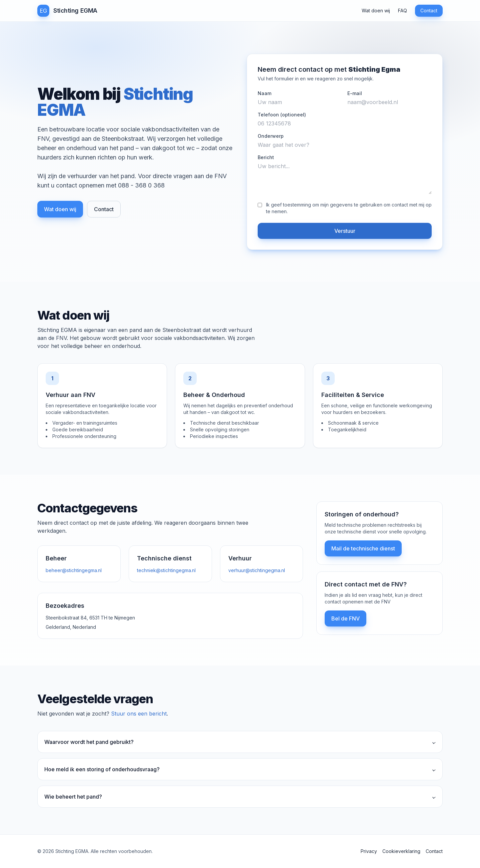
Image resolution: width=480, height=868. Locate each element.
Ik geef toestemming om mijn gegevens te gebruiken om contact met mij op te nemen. (349, 208)
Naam (264, 93)
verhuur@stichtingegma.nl (257, 570)
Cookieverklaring (401, 851)
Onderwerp (271, 136)
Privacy (369, 851)
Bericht (266, 157)
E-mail (355, 93)
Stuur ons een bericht (139, 714)
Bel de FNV (345, 618)
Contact (429, 11)
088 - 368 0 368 (141, 185)
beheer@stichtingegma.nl (74, 570)
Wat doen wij (376, 11)
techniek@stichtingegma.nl (166, 570)
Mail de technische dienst (363, 548)
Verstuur (345, 231)
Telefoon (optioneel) (282, 115)
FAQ (402, 11)
